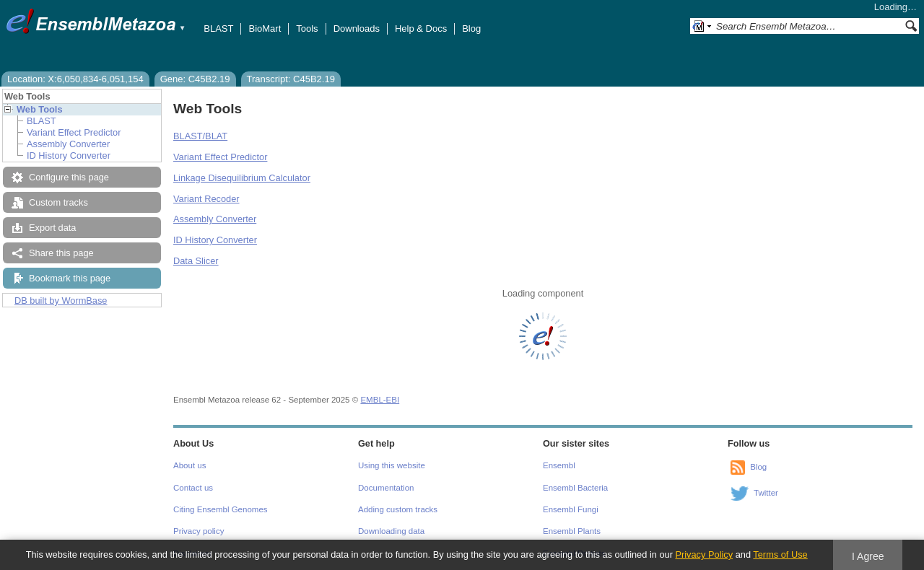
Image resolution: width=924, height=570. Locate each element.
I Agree (868, 556)
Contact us (193, 488)
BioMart (265, 28)
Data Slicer (196, 261)
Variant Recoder (206, 199)
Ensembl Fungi (571, 509)
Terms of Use (780, 554)
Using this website (392, 465)
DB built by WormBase (61, 301)
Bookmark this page (70, 278)
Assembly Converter (68, 144)
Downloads (357, 28)
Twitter (766, 493)
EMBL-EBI (380, 400)
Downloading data (391, 531)
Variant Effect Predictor (74, 132)
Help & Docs (421, 28)
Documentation (386, 488)
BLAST (218, 28)
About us (189, 465)
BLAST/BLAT (200, 136)
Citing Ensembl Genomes (221, 509)
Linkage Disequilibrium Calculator (242, 178)
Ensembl (559, 465)
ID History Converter (69, 155)
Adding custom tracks (398, 509)
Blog (471, 28)
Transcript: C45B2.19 (291, 79)
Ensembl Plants (572, 531)
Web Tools (40, 109)
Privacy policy (199, 531)
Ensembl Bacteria (575, 488)
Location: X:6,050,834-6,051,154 (75, 79)
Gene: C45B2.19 (195, 79)
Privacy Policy (704, 554)
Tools (307, 28)
